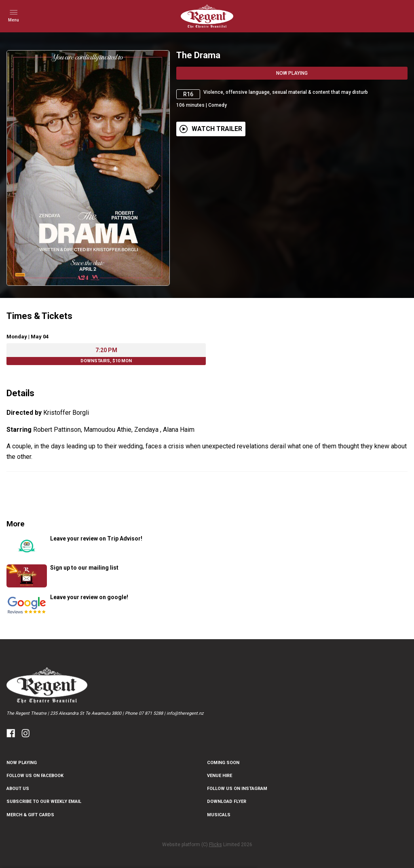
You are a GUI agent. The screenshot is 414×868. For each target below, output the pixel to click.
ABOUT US (18, 789)
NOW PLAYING (22, 763)
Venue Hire (220, 776)
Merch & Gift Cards (30, 815)
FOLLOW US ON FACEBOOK (35, 776)
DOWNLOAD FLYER (227, 801)
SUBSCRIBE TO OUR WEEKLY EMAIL (44, 801)
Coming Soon (223, 763)
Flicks (215, 845)
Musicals (219, 815)
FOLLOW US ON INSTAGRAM (237, 789)
